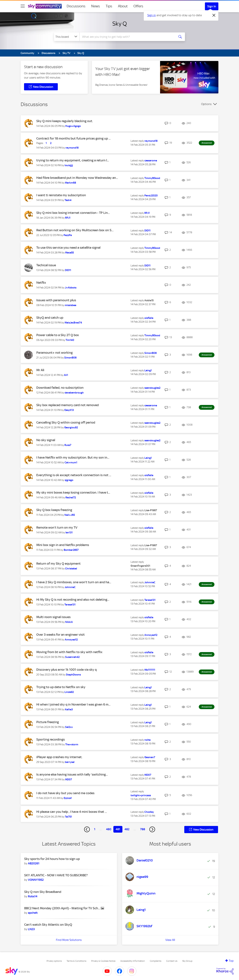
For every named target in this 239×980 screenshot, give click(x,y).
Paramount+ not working (54, 353)
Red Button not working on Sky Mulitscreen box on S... (75, 230)
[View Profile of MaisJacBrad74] (73, 323)
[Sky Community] (45, 6)
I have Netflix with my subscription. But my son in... (73, 457)
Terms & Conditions (76, 961)
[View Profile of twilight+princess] (141, 795)
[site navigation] (23, 6)
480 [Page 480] (109, 829)
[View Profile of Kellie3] (69, 709)
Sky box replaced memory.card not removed (68, 405)
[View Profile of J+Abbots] (71, 288)
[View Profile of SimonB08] (70, 358)
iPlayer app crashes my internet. (59, 757)
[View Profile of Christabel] (71, 569)
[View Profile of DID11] (147, 231)
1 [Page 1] (95, 829)
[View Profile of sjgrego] (69, 480)
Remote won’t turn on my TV (57, 527)
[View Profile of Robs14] (33, 896)
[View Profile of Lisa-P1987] (151, 510)
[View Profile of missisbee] (70, 305)
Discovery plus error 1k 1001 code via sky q (66, 670)
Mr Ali (40, 370)
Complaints (156, 961)
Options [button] (206, 104)
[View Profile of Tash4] (68, 200)
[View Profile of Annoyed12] (71, 640)
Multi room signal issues (53, 617)
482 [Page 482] (127, 829)
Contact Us (172, 961)
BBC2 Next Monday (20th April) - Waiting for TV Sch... (62, 908)
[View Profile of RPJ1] (68, 218)
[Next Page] (152, 829)
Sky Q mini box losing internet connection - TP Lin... (73, 213)
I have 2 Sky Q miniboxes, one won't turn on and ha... (74, 582)
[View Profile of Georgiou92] (71, 427)
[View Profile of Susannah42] (72, 657)
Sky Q (120, 24)
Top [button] (231, 961)
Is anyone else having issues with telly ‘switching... (72, 774)
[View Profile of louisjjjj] (69, 165)
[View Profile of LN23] (31, 929)
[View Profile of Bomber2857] (71, 550)
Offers (138, 6)
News (96, 6)
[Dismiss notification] (214, 15)
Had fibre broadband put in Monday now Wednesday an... (77, 178)
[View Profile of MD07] (69, 779)
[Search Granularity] (67, 37)
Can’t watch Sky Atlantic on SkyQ (48, 925)
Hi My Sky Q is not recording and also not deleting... (73, 600)
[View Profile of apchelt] (33, 913)
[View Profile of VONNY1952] (36, 880)
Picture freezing (48, 722)
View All (170, 940)
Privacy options (54, 961)
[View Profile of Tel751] (68, 817)
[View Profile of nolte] (147, 740)
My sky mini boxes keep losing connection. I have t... (73, 492)
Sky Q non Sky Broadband (43, 892)
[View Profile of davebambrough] (74, 393)
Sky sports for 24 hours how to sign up (52, 859)
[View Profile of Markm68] (70, 183)
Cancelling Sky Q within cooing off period (66, 422)
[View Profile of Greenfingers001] (140, 566)
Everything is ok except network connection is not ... (74, 475)
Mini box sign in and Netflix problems (63, 545)
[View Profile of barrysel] (70, 762)
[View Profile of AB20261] (34, 863)
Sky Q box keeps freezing (54, 510)
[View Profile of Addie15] (149, 300)
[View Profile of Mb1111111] (150, 670)
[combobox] (127, 37)
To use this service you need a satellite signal (68, 248)
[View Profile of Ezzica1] (68, 798)
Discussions (76, 6)
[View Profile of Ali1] (66, 375)
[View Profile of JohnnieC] (70, 587)
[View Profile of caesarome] (151, 161)
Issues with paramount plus (56, 300)
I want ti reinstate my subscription (61, 195)
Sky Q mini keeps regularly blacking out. (65, 121)
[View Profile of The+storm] (72, 744)
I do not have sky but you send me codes (65, 793)
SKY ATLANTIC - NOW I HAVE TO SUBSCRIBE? (56, 875)
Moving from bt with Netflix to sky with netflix (69, 652)
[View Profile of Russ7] (68, 445)
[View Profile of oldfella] (149, 318)
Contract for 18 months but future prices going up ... (73, 138)
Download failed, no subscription (60, 388)
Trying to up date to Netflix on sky (61, 687)
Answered (207, 143)
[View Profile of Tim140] (70, 340)
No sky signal (46, 440)
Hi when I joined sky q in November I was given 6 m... (73, 704)
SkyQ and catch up (50, 318)
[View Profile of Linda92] (69, 692)
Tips (109, 6)
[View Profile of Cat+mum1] (71, 463)
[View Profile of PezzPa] (68, 235)
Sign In (212, 6)
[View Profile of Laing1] (148, 370)
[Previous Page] (87, 829)
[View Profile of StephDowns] (73, 675)
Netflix (41, 283)
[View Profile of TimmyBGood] (152, 178)
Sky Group (187, 961)
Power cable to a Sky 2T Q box (58, 335)
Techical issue (46, 265)
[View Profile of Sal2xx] (69, 727)
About (123, 6)
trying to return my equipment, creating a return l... (73, 160)
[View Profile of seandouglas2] (152, 388)
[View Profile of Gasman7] (150, 757)
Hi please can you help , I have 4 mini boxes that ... (72, 812)
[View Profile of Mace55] (69, 253)
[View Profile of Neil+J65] (70, 515)
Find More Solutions (69, 940)
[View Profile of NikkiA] (69, 622)
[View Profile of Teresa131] (70, 605)
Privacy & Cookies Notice (103, 961)
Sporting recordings (51, 739)
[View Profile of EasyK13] (69, 410)
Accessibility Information (133, 961)
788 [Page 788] (143, 829)
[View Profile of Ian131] (69, 533)
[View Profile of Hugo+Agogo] (73, 126)
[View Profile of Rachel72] (71, 498)
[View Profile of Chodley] (149, 812)
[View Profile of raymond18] (72, 148)
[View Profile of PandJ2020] (151, 196)
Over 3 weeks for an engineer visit (61, 635)
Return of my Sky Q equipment (58, 564)
